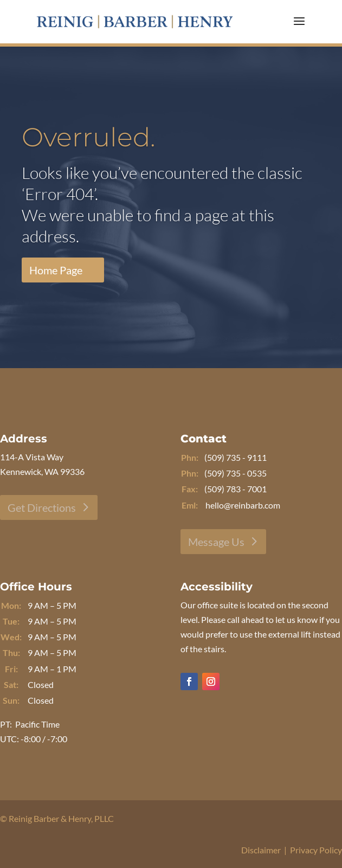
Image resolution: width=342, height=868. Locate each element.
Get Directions (42, 507)
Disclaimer (261, 850)
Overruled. (89, 137)
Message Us (216, 542)
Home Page (56, 270)
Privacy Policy (316, 850)
